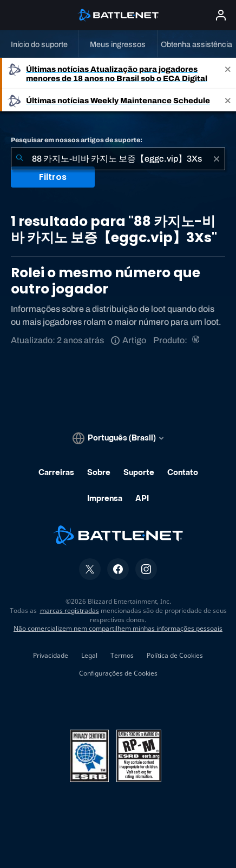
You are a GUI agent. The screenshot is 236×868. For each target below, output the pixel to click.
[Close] (228, 74)
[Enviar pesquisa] (19, 159)
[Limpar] (217, 159)
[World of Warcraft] (197, 340)
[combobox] (118, 159)
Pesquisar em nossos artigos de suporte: (77, 140)
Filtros (53, 177)
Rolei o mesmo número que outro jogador (106, 281)
